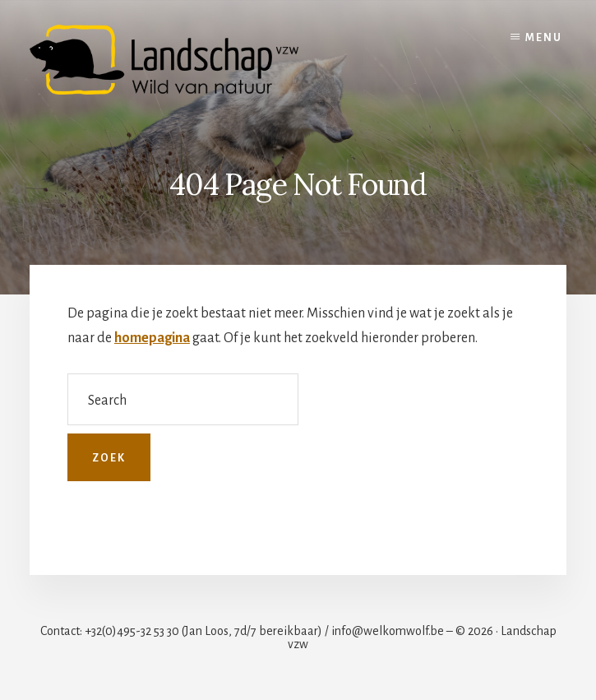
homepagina (152, 338)
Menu (544, 38)
